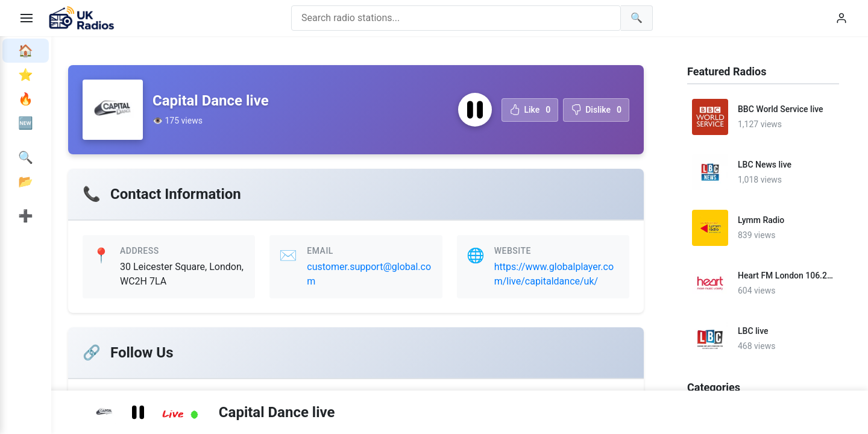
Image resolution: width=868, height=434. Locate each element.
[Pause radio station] (475, 110)
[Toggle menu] (27, 18)
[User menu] (841, 18)
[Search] (637, 18)
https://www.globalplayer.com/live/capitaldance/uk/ (554, 274)
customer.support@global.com (369, 274)
